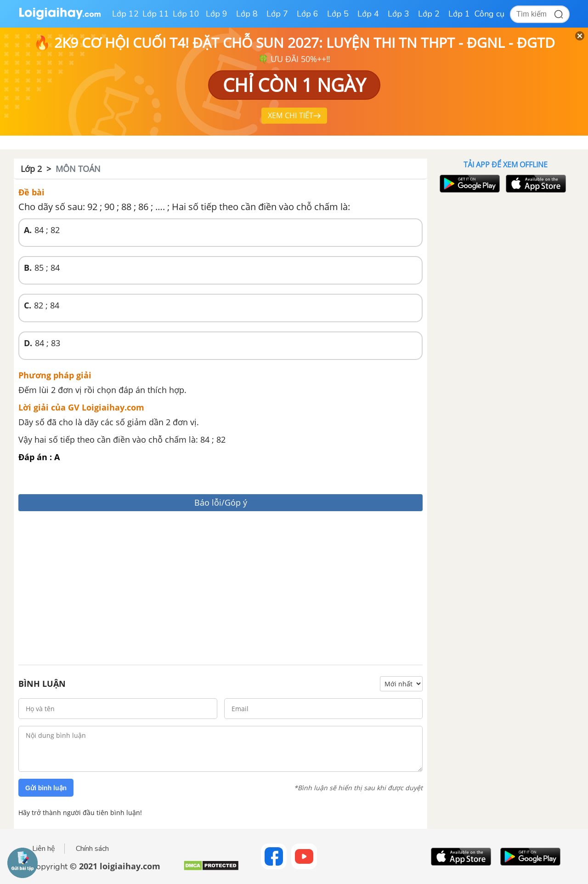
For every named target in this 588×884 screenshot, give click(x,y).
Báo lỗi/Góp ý (221, 502)
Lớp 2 (429, 14)
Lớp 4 (368, 14)
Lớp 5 (338, 14)
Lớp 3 (399, 14)
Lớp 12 (125, 14)
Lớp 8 (247, 14)
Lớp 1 (459, 14)
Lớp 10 (186, 14)
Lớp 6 (308, 14)
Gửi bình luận (46, 788)
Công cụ (489, 14)
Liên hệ (44, 849)
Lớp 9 (217, 14)
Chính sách (92, 849)
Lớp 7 (277, 14)
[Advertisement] (220, 589)
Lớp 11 (156, 14)
